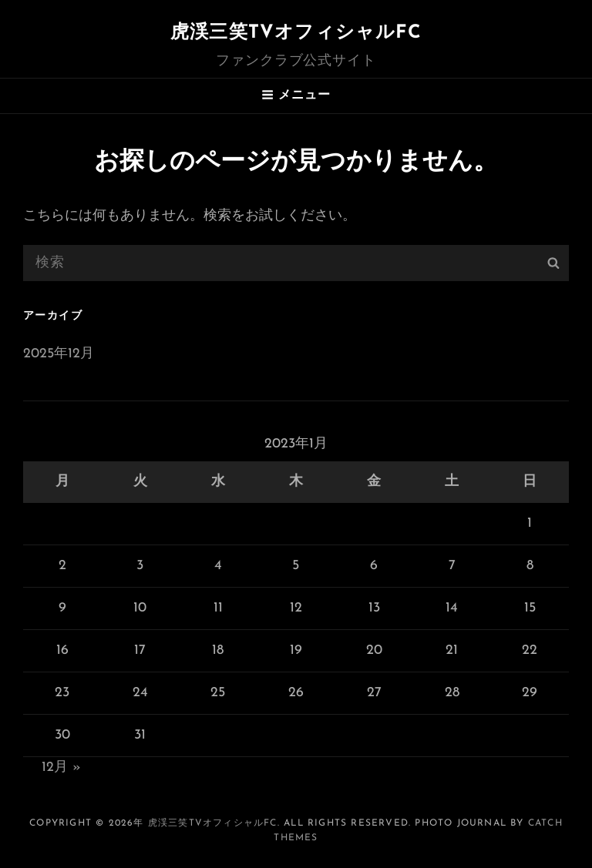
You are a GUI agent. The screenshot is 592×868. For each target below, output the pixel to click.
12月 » (61, 767)
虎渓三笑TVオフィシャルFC (296, 33)
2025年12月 (59, 354)
